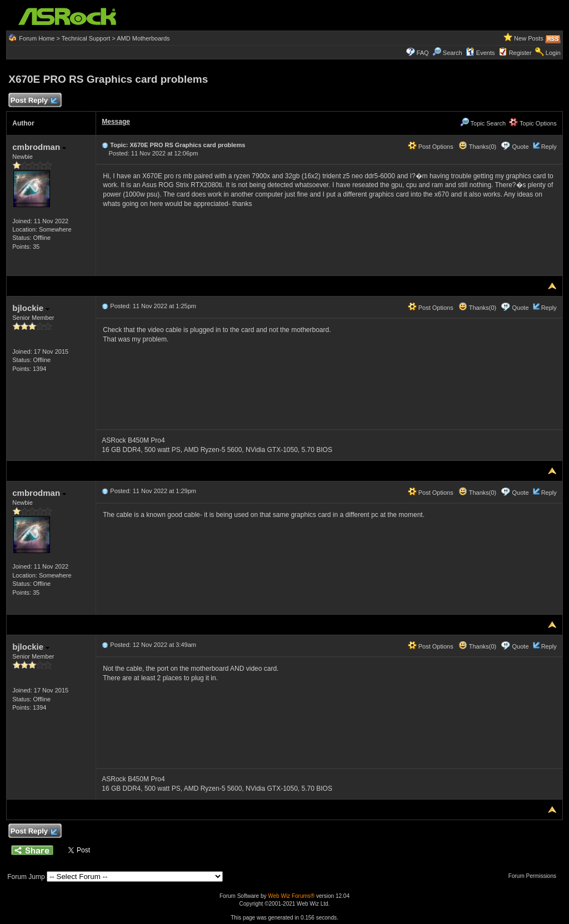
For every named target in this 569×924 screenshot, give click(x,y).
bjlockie (31, 308)
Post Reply (33, 101)
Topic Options (533, 123)
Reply (549, 147)
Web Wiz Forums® (291, 896)
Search (453, 53)
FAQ (423, 53)
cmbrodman (39, 147)
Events (480, 53)
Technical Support (86, 38)
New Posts (529, 38)
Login (553, 53)
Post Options (431, 147)
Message (116, 122)
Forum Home (37, 38)
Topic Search (483, 123)
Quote (521, 147)
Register (520, 53)
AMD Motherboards (143, 38)
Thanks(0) (477, 147)
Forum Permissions (535, 876)
